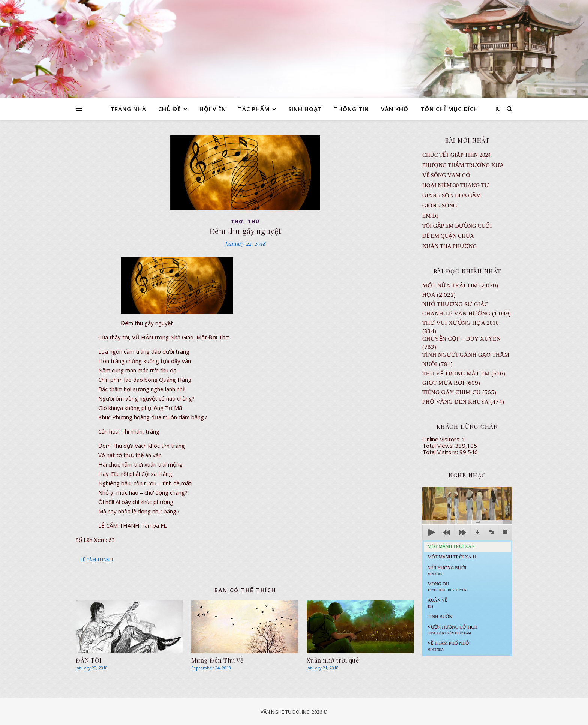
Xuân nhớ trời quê (333, 660)
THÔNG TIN (352, 109)
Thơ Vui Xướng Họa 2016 (460, 323)
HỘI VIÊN (213, 109)
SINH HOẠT (305, 109)
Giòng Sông (440, 206)
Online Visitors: (442, 439)
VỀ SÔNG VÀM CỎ (446, 175)
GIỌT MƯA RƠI (443, 383)
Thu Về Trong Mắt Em (456, 374)
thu (254, 221)
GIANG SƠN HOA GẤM (452, 195)
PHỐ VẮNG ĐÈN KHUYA (455, 402)
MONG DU (447, 587)
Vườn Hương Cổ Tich (452, 630)
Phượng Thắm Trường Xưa (463, 165)
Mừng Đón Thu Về (217, 660)
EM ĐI (430, 216)
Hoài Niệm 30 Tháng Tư (456, 185)
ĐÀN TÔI (89, 660)
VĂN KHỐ (395, 109)
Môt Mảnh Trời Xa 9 (451, 546)
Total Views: (439, 446)
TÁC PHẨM (254, 109)
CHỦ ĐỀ (169, 109)
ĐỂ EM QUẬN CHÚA (448, 236)
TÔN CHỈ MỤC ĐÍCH (449, 109)
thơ (237, 221)
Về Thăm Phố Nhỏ (448, 646)
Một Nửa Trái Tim (450, 285)
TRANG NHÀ (128, 109)
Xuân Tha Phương (449, 246)
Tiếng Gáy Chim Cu (451, 392)
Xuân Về (437, 603)
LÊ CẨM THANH (97, 560)
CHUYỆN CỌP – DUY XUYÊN (461, 339)
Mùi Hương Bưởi (447, 570)
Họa (429, 295)
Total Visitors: (441, 452)
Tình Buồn (440, 617)
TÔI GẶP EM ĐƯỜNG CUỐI (457, 226)
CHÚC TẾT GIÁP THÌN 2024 (456, 155)
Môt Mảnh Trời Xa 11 (452, 557)
